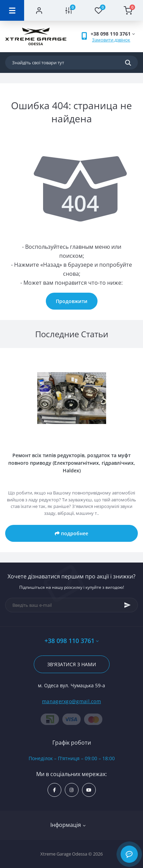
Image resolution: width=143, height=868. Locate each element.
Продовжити (72, 301)
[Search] (128, 63)
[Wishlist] (99, 10)
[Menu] (12, 10)
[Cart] (128, 10)
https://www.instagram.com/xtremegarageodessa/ (71, 790)
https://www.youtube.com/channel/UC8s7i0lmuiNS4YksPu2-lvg (89, 790)
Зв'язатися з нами (72, 664)
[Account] (39, 10)
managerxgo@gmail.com (71, 701)
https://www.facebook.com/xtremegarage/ (54, 790)
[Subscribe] (127, 605)
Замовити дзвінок (111, 40)
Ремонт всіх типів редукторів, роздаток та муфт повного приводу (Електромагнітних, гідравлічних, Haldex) (72, 463)
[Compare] (69, 10)
